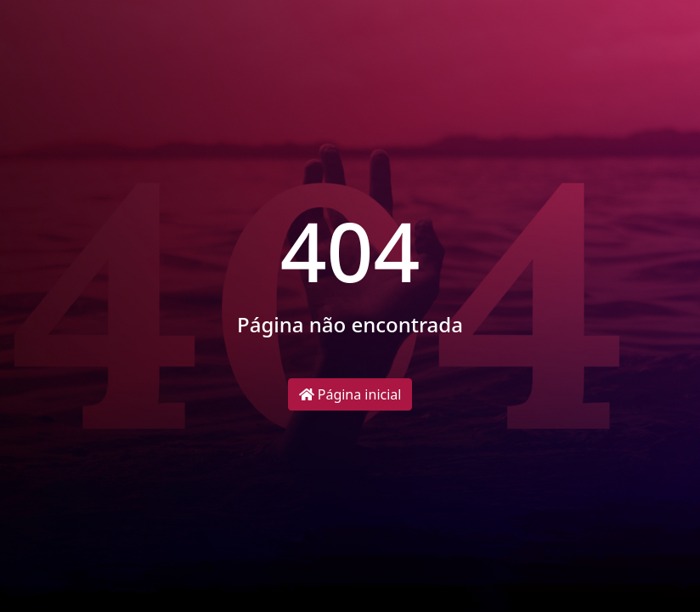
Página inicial (350, 394)
